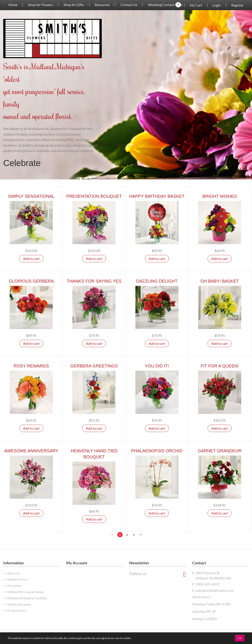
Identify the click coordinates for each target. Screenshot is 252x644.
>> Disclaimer (13, 586)
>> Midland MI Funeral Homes (24, 592)
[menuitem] (13, 5)
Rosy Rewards (31, 366)
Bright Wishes (220, 196)
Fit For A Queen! (220, 366)
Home (13, 5)
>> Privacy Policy (15, 610)
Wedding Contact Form (165, 5)
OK (240, 638)
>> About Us (12, 573)
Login (217, 5)
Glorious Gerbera (31, 281)
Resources (102, 5)
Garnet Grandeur (220, 451)
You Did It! (157, 366)
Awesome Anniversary (31, 451)
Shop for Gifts (74, 5)
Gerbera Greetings (94, 366)
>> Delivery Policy (16, 579)
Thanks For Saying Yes (94, 281)
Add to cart (31, 259)
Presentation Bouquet (94, 196)
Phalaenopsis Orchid (157, 451)
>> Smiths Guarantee (17, 604)
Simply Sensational (31, 196)
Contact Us (129, 5)
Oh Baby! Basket (220, 281)
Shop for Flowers (41, 5)
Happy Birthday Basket (157, 196)
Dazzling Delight (157, 281)
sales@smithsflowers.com (214, 590)
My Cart (196, 5)
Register (237, 5)
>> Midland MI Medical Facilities (25, 598)
